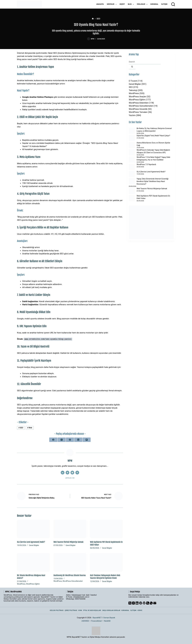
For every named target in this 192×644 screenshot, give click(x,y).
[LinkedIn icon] (63, 472)
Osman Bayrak (109, 618)
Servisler (112, 4)
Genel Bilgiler (34, 545)
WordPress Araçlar (137, 97)
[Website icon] (67, 472)
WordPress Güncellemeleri (73, 581)
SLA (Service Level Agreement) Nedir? (31, 542)
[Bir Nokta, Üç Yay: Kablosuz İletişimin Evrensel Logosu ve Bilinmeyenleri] (132, 131)
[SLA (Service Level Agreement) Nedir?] (33, 529)
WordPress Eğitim (33, 584)
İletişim (164, 4)
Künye (140, 610)
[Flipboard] (87, 440)
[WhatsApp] (151, 603)
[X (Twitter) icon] (72, 472)
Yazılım (132, 115)
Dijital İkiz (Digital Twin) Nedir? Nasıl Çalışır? (153, 136)
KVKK (80, 610)
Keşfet (122, 4)
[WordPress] (144, 603)
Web (30, 428)
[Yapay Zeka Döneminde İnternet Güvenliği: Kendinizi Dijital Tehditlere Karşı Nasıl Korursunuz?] (132, 181)
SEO (21, 428)
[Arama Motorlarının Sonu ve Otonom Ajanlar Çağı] (132, 145)
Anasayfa (100, 4)
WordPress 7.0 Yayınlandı (146, 164)
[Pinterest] (70, 440)
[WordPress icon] (77, 472)
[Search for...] (145, 62)
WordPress (21, 584)
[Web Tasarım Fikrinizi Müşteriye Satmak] (70, 529)
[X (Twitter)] (62, 440)
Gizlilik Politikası (57, 610)
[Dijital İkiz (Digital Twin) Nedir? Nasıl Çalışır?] (132, 138)
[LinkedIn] (78, 440)
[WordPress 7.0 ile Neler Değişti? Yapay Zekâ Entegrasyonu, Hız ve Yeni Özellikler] (132, 160)
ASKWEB (85, 621)
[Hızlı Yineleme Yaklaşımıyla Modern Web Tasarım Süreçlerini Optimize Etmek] (106, 562)
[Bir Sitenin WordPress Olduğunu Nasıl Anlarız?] (33, 562)
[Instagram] (133, 603)
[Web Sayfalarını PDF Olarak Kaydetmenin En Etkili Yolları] (106, 529)
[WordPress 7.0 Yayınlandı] (132, 167)
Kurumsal (154, 4)
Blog (131, 4)
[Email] (155, 603)
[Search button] (132, 67)
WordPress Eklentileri (139, 103)
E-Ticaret (133, 81)
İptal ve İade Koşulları (92, 610)
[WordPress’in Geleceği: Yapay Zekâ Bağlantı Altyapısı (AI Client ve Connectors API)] (132, 152)
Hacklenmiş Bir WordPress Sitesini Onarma (70, 575)
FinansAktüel (96, 621)
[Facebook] (53, 440)
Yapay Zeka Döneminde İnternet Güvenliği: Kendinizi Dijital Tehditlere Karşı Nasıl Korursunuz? (153, 181)
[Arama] (173, 4)
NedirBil (107, 621)
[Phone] (148, 603)
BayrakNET (97, 618)
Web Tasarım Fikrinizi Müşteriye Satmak (68, 542)
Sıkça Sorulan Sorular (111, 610)
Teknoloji (133, 90)
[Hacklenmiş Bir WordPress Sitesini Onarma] (70, 562)
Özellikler (143, 4)
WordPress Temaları (138, 112)
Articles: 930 (70, 478)
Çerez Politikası (71, 610)
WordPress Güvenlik (138, 109)
